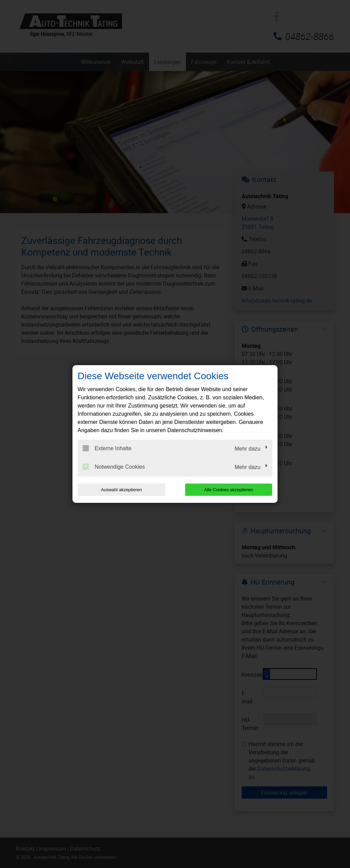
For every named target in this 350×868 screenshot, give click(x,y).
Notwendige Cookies (114, 467)
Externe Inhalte (107, 448)
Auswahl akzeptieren (121, 490)
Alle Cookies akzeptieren (228, 490)
